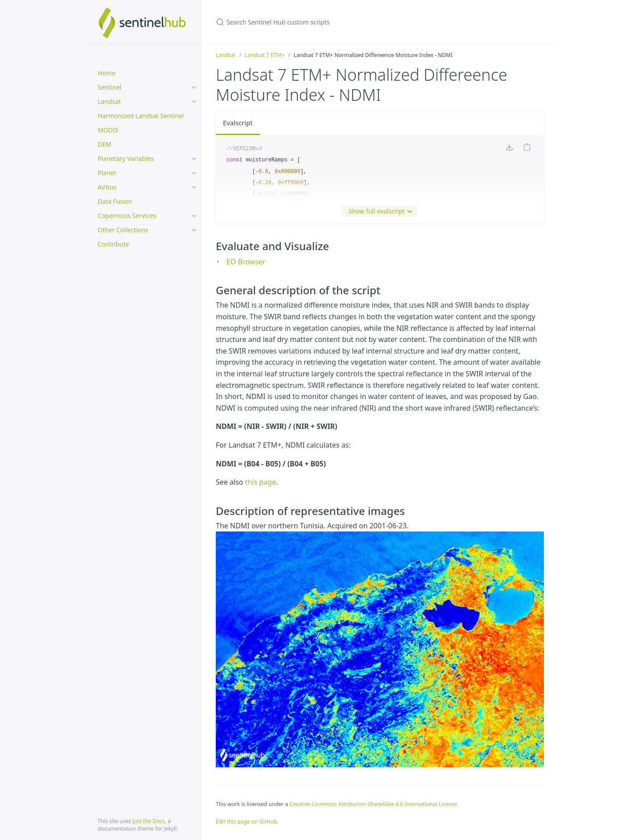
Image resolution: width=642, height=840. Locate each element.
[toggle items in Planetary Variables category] (194, 159)
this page (261, 482)
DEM (105, 144)
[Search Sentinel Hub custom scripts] (321, 22)
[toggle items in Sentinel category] (194, 87)
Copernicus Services (127, 216)
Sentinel (109, 87)
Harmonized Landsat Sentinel (141, 116)
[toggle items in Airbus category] (194, 187)
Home (107, 73)
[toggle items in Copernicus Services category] (194, 216)
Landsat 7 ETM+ (265, 55)
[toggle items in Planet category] (194, 173)
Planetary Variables (126, 159)
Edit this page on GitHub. (247, 821)
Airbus (107, 187)
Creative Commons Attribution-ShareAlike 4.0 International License (373, 804)
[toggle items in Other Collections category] (194, 230)
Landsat (109, 101)
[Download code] (509, 150)
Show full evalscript (379, 211)
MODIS (108, 130)
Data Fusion (115, 201)
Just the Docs (149, 821)
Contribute (113, 244)
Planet (107, 173)
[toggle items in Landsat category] (194, 102)
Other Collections (123, 230)
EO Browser (246, 262)
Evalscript (239, 124)
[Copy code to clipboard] (527, 150)
